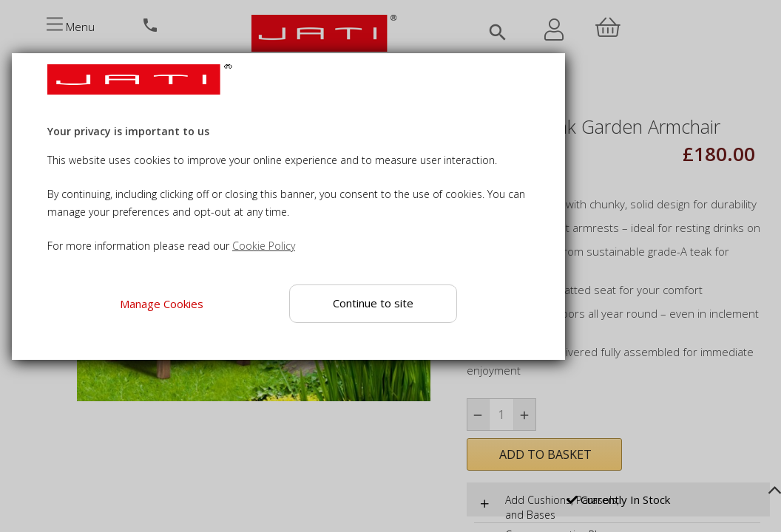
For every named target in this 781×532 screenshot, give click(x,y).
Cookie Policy (264, 246)
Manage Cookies (162, 304)
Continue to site (373, 303)
